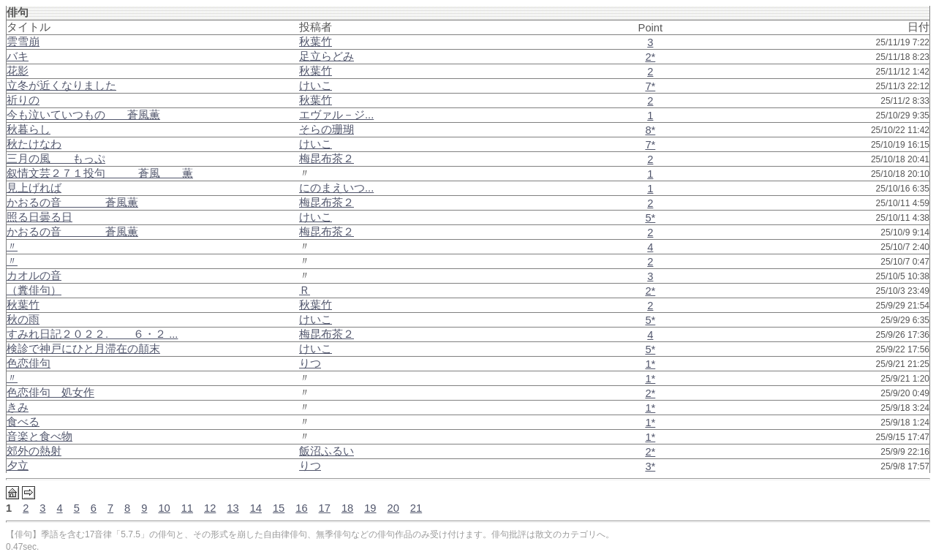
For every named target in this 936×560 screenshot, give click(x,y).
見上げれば (34, 188)
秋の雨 (23, 319)
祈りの (23, 100)
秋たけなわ (34, 144)
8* (650, 130)
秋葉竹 (23, 305)
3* (650, 466)
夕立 (18, 466)
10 (164, 508)
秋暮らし (29, 129)
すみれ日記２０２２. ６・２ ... (92, 334)
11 (187, 508)
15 (279, 508)
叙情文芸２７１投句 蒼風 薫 (100, 173)
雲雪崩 (23, 42)
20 (393, 508)
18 (347, 508)
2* (650, 57)
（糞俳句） (34, 290)
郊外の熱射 (34, 451)
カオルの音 (34, 276)
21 (416, 508)
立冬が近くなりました (61, 86)
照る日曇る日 (39, 217)
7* (650, 86)
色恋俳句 (29, 363)
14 (256, 508)
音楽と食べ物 (39, 436)
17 (325, 508)
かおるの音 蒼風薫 (72, 203)
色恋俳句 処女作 (50, 393)
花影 (18, 71)
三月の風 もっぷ (56, 159)
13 (233, 508)
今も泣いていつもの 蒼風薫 (83, 115)
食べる (23, 422)
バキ (18, 56)
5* (650, 218)
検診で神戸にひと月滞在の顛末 (83, 349)
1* (650, 364)
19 (370, 508)
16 (301, 508)
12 (210, 508)
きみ (18, 407)
